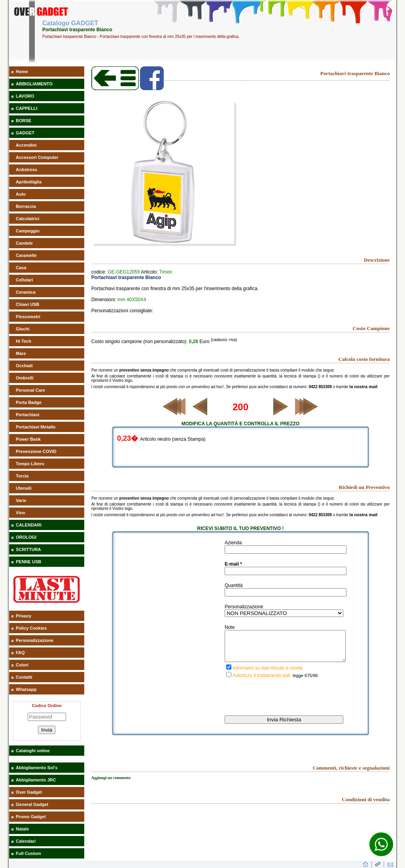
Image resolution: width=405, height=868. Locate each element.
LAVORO (25, 96)
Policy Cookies (31, 628)
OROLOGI (26, 537)
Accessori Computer (37, 157)
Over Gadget (29, 792)
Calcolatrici (27, 219)
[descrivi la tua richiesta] (285, 649)
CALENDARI (29, 525)
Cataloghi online (33, 751)
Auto (21, 194)
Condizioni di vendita (366, 805)
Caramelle (26, 255)
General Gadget (32, 804)
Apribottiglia (29, 182)
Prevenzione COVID (36, 451)
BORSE (24, 121)
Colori (22, 665)
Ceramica (26, 292)
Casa (21, 268)
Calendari (26, 841)
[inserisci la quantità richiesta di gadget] (286, 592)
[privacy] (229, 680)
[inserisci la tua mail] (286, 571)
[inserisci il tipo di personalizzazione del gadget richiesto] (284, 613)
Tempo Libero (30, 464)
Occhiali (24, 366)
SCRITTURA (28, 549)
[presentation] (285, 705)
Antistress (26, 170)
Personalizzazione (35, 640)
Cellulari (24, 280)
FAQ (20, 653)
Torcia (22, 476)
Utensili (24, 488)
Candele (24, 243)
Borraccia (26, 206)
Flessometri (28, 317)
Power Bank (28, 439)
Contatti (24, 677)
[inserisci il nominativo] (286, 550)
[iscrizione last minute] (229, 673)
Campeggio (28, 231)
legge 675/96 (305, 681)
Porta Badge (29, 402)
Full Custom (28, 853)
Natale (22, 829)
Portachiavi (27, 415)
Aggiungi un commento (111, 784)
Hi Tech (24, 341)
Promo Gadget (31, 817)
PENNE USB (28, 562)
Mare (21, 353)
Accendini (26, 145)
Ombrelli (25, 378)
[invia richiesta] (284, 726)
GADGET (25, 133)
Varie (21, 500)
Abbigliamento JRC (36, 780)
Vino (21, 513)
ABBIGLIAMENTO (34, 84)
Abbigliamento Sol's (37, 768)
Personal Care (30, 390)
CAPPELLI (26, 108)
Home (22, 72)
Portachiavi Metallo (36, 427)
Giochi (23, 329)
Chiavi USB (27, 304)
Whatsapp (26, 689)
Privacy (24, 616)
